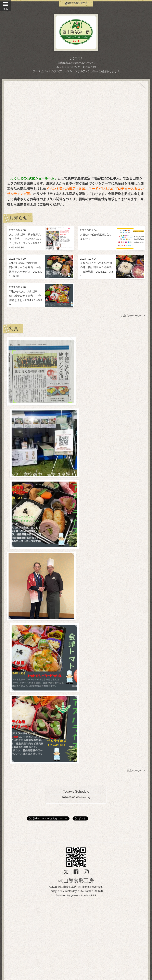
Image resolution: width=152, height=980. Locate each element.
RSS (94, 560)
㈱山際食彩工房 (76, 545)
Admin (85, 560)
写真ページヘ (136, 435)
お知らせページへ (133, 316)
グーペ (75, 560)
